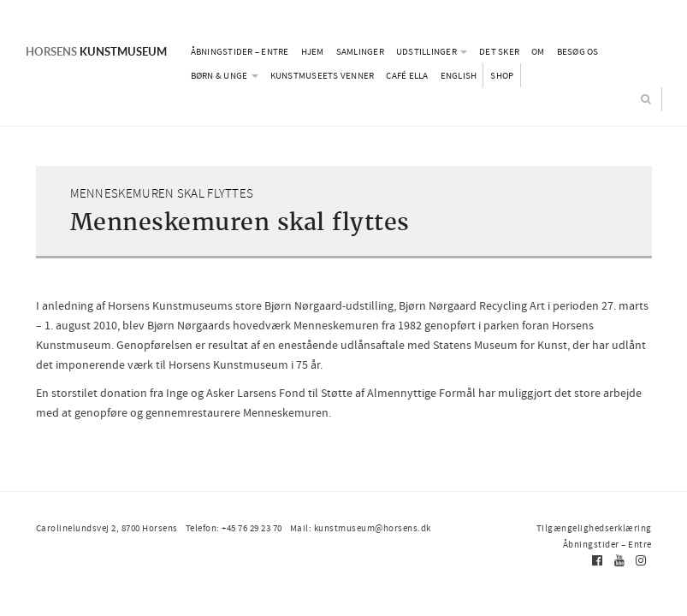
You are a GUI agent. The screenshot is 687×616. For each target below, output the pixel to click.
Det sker (499, 51)
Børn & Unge (225, 75)
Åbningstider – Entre (240, 51)
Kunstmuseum (96, 51)
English (459, 75)
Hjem (313, 51)
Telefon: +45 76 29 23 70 (234, 528)
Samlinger (360, 51)
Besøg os (578, 51)
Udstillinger (432, 51)
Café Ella (407, 75)
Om (538, 51)
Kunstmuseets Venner (323, 75)
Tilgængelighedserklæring (594, 528)
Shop (502, 75)
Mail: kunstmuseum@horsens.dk (361, 528)
